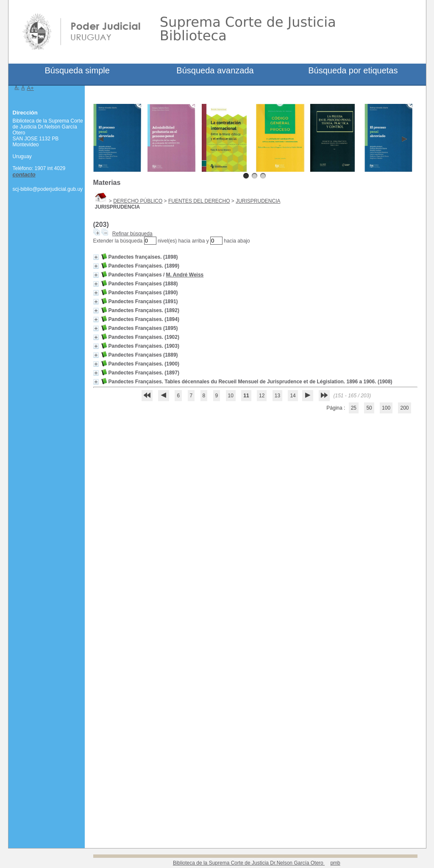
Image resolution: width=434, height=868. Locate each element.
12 (262, 396)
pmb (335, 863)
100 (386, 408)
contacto (24, 174)
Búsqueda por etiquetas (353, 70)
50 (369, 408)
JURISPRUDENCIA (258, 201)
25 (354, 408)
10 (231, 396)
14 (293, 396)
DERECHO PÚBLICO (138, 201)
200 (404, 408)
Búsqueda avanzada (215, 70)
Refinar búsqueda (132, 234)
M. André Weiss (185, 275)
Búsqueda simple (77, 70)
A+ (30, 88)
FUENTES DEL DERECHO (199, 201)
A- (17, 87)
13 (277, 396)
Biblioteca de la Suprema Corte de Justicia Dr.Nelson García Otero (249, 863)
